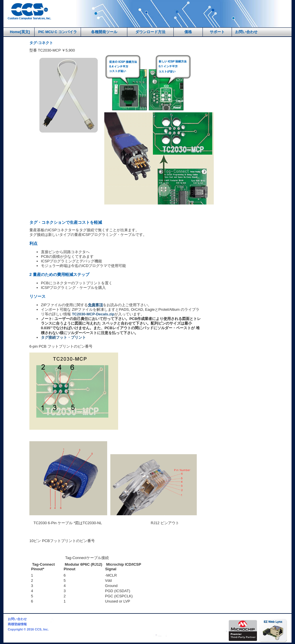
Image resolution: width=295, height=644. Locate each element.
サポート (217, 32)
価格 (188, 32)
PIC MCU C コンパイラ (58, 32)
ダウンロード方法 (150, 32)
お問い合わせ (246, 32)
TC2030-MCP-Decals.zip (93, 314)
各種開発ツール (104, 32)
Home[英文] (20, 32)
